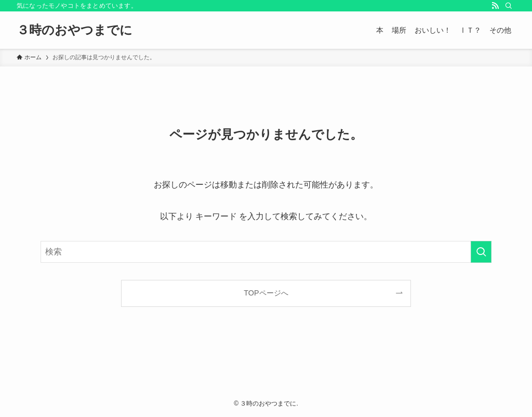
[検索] (509, 6)
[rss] (495, 6)
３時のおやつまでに (75, 30)
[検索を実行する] (481, 252)
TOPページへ (266, 293)
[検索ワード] (266, 252)
